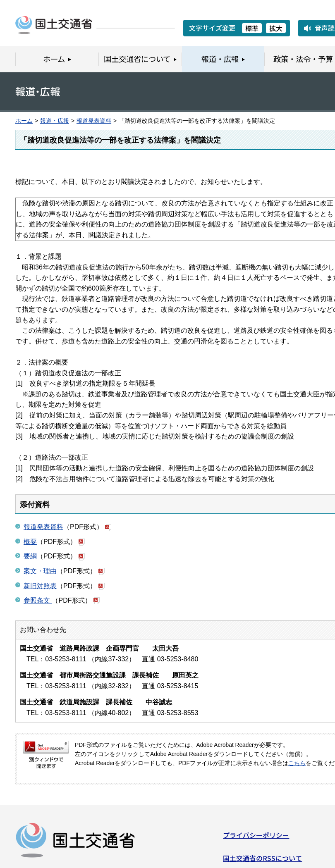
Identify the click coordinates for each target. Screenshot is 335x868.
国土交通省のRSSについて (262, 861)
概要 (30, 542)
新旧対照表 (40, 586)
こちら (297, 763)
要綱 (30, 556)
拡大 (276, 28)
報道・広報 (55, 121)
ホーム (24, 121)
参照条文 (38, 600)
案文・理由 (40, 571)
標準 (252, 28)
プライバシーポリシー (256, 838)
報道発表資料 (94, 121)
